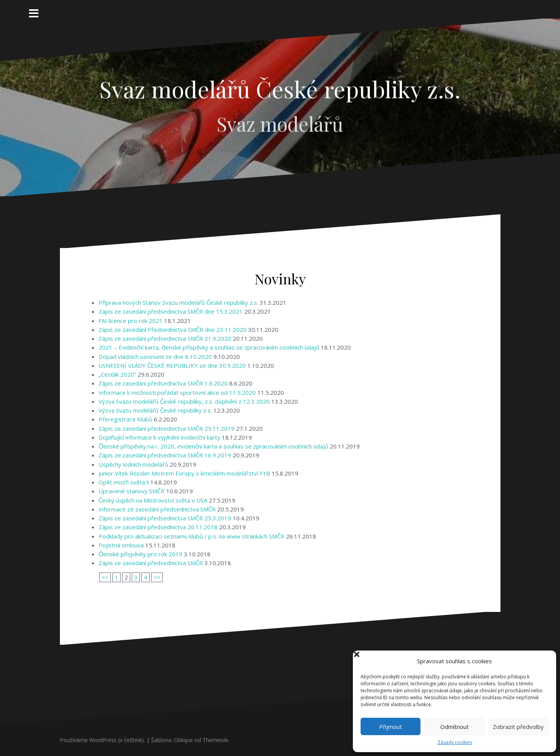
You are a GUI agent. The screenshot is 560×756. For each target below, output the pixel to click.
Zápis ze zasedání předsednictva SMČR (151, 563)
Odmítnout (454, 727)
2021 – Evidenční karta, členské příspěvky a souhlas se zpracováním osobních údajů (209, 347)
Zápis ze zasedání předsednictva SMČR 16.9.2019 (165, 455)
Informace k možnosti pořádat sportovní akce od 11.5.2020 (177, 392)
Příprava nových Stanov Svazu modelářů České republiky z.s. (178, 302)
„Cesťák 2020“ (117, 374)
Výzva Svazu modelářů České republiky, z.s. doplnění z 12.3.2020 (184, 401)
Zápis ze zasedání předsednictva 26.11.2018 (158, 527)
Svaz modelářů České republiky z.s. (280, 89)
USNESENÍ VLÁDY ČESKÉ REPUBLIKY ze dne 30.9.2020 (172, 365)
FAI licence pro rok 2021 (131, 321)
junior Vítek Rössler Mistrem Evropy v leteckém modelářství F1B (184, 473)
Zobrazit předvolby (518, 727)
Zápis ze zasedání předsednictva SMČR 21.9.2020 (165, 338)
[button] (544, 661)
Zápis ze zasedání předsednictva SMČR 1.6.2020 (163, 383)
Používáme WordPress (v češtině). (102, 740)
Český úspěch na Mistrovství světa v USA (153, 500)
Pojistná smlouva (121, 545)
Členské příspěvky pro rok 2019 (140, 554)
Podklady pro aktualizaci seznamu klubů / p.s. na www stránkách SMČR (191, 536)
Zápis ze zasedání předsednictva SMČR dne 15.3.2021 (171, 311)
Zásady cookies (455, 742)
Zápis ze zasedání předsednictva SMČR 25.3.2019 (165, 518)
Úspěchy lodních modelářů (133, 464)
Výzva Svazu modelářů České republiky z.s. (155, 410)
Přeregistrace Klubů (125, 419)
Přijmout (391, 727)
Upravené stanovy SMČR (132, 491)
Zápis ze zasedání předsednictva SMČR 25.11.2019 (167, 428)
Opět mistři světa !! (124, 482)
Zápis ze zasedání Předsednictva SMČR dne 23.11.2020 (173, 330)
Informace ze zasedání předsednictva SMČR (157, 509)
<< (105, 577)
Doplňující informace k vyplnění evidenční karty (159, 437)
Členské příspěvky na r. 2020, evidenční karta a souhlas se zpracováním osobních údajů (213, 446)
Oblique (183, 740)
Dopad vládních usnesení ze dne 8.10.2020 (155, 357)
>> (157, 577)
